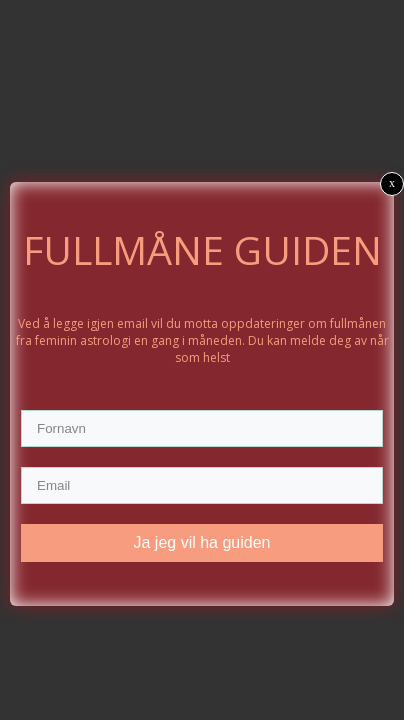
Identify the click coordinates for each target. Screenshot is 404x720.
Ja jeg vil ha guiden (202, 542)
